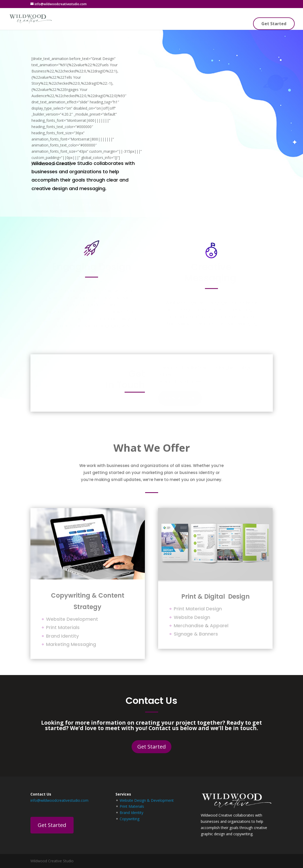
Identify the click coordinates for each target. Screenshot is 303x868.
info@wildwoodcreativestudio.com (59, 800)
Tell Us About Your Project (72, 205)
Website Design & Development (147, 800)
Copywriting (130, 819)
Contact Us (180, 398)
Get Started (274, 24)
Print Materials (132, 806)
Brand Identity (131, 813)
